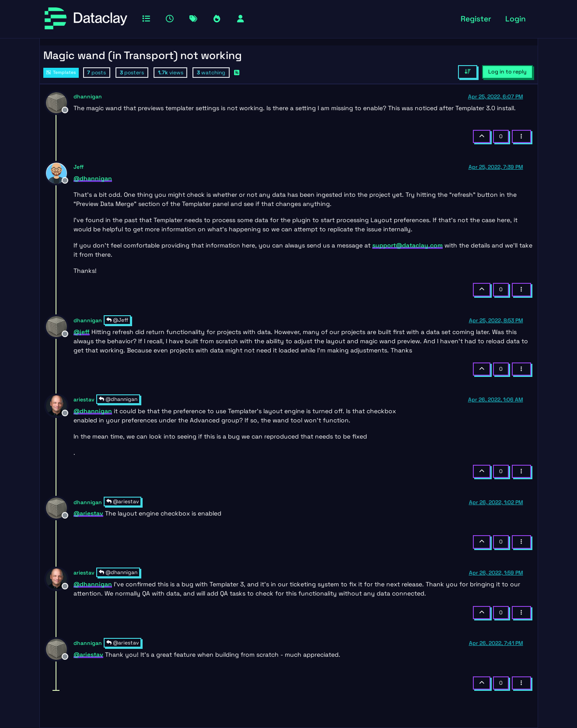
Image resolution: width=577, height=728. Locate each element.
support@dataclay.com (407, 245)
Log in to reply (507, 72)
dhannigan (88, 97)
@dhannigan (118, 399)
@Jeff (117, 320)
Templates (61, 72)
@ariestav (122, 502)
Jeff (79, 167)
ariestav (84, 400)
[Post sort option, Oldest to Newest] (467, 72)
